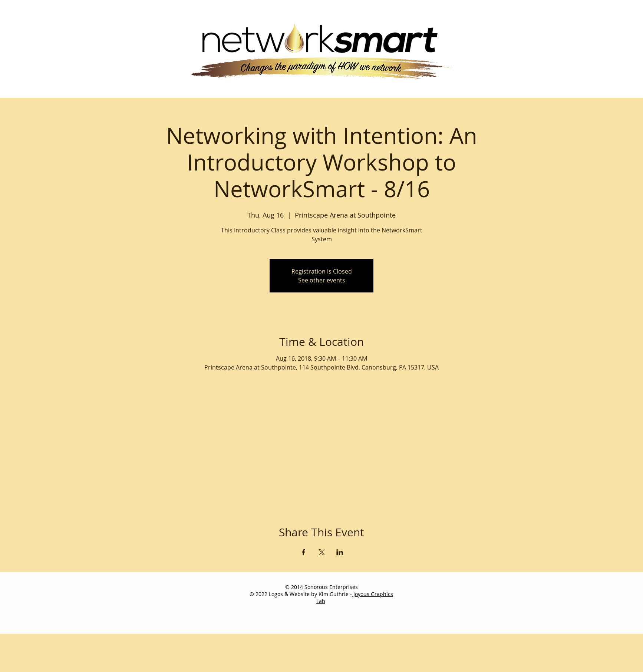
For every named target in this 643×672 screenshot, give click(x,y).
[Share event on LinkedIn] (340, 552)
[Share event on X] (322, 552)
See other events (322, 280)
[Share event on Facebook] (304, 552)
